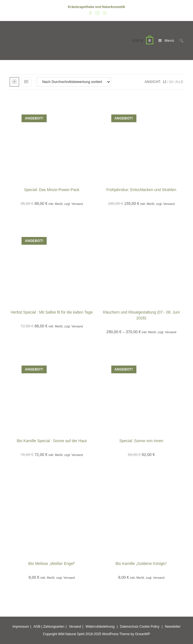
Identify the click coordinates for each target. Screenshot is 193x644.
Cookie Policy (150, 627)
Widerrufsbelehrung (100, 627)
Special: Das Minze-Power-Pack (52, 190)
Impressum (21, 627)
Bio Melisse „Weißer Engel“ (52, 564)
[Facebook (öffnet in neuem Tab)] (90, 13)
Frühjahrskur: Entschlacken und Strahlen (141, 190)
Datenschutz (129, 627)
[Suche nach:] (179, 41)
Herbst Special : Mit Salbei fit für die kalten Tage (52, 312)
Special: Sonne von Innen (141, 441)
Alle (179, 82)
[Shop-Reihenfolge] (74, 82)
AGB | (38, 627)
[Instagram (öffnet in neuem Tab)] (97, 13)
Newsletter (173, 627)
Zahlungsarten (54, 627)
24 (171, 82)
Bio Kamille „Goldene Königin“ (141, 564)
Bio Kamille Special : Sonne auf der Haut (52, 441)
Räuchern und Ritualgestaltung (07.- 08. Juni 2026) (141, 315)
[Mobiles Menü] (165, 41)
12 (164, 82)
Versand (75, 627)
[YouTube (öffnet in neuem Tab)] (104, 13)
